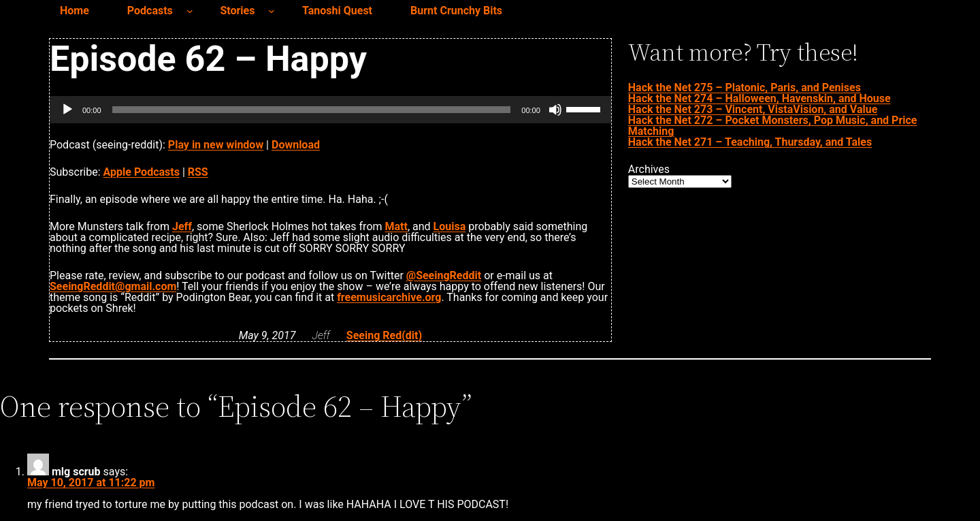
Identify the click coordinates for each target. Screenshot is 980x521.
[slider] (312, 110)
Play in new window (216, 145)
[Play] (67, 110)
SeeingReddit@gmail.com (113, 286)
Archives (649, 170)
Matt (396, 226)
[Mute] (555, 110)
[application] (330, 110)
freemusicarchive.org (389, 297)
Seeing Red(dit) (384, 335)
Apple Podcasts (142, 172)
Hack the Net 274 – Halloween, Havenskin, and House (759, 98)
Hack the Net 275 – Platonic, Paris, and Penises (745, 88)
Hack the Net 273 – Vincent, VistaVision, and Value (753, 109)
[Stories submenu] (272, 11)
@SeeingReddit (444, 275)
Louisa (450, 226)
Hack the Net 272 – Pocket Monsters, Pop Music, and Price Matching (773, 126)
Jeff (182, 226)
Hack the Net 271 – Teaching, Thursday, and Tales (750, 142)
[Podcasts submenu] (190, 11)
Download (296, 145)
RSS (198, 172)
